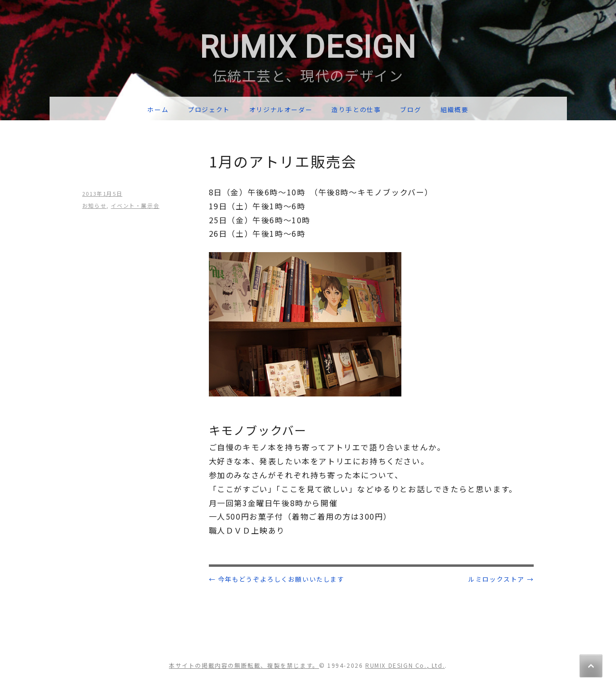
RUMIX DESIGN (308, 47)
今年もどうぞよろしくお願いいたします (277, 579)
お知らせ (94, 205)
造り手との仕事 (356, 109)
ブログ (411, 109)
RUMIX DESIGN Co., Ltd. (405, 665)
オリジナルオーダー (281, 109)
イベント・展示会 (135, 205)
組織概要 (454, 109)
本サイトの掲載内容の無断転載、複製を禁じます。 (244, 665)
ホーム (158, 109)
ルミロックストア (501, 579)
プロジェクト (209, 109)
